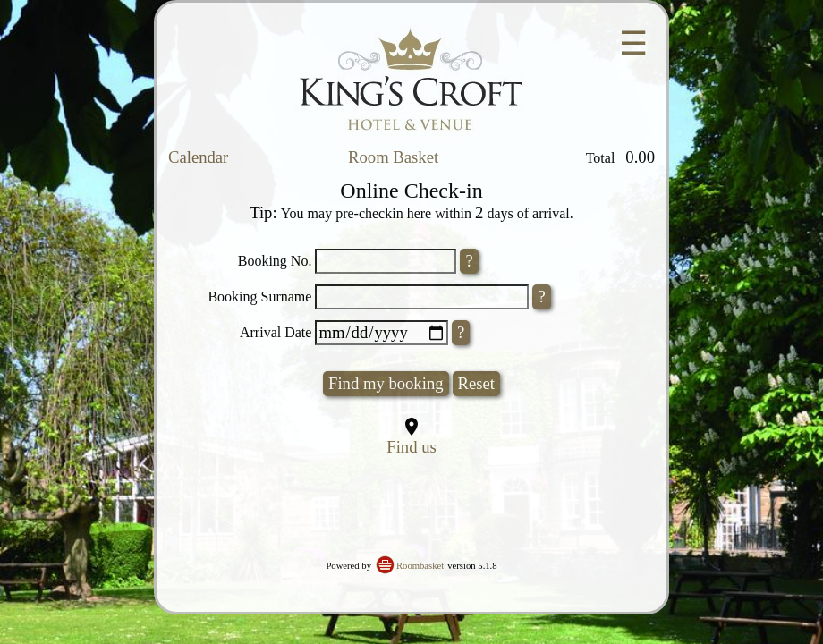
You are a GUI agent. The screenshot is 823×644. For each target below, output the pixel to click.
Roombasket (420, 566)
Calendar (198, 157)
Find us (411, 447)
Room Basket (393, 157)
